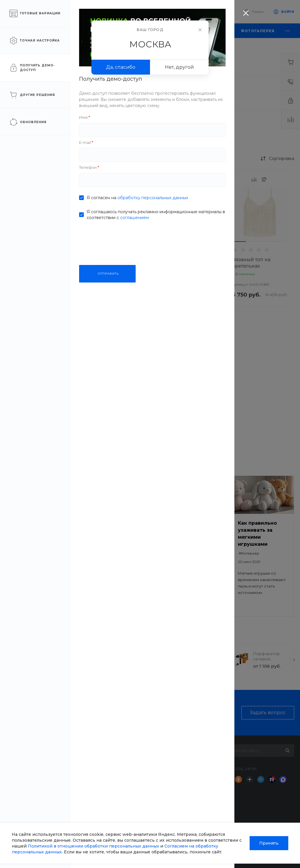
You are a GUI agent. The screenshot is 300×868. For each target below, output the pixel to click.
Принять (269, 843)
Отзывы (108, 777)
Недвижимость (153, 783)
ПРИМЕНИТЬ (44, 365)
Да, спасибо (121, 67)
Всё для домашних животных (148, 812)
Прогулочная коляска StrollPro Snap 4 (134, 659)
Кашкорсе (198, 93)
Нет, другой (179, 67)
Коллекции (186, 791)
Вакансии (110, 785)
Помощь (185, 747)
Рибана (50, 128)
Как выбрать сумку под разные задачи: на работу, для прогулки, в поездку (192, 537)
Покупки (184, 760)
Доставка (147, 760)
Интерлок (54, 93)
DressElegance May (187, 396)
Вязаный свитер (117, 260)
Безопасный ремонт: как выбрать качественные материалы (117, 537)
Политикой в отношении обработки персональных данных (93, 846)
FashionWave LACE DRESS (187, 263)
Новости (109, 760)
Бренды (183, 783)
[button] (104, 242)
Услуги (145, 747)
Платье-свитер (115, 396)
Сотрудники (112, 794)
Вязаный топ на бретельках (251, 263)
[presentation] (91, 660)
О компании (115, 747)
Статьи (107, 768)
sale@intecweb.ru (33, 775)
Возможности (189, 814)
